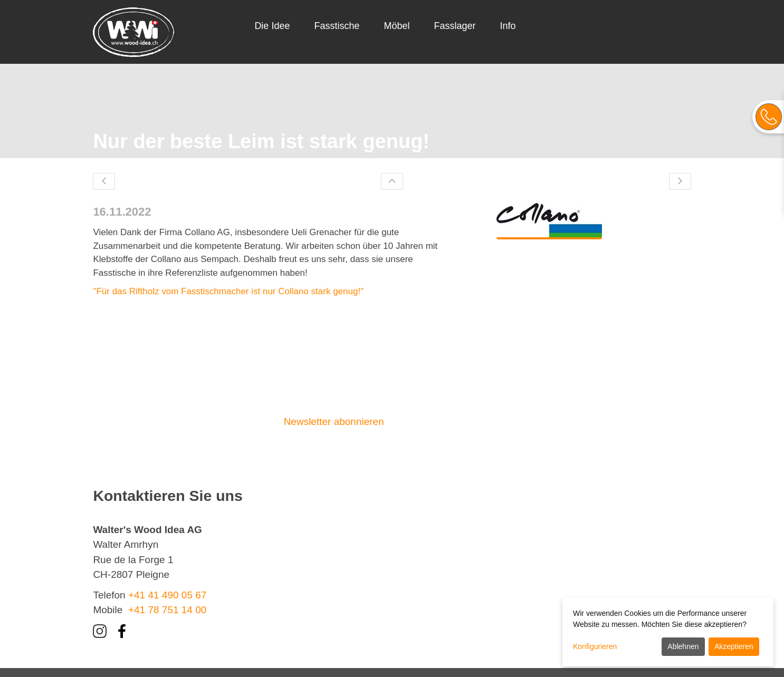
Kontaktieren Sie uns (454, 422)
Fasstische (337, 26)
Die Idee (272, 26)
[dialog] (668, 632)
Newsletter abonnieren (334, 422)
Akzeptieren (734, 646)
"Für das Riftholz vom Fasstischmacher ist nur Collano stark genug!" (228, 291)
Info (508, 26)
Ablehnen (683, 646)
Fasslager (455, 26)
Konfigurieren (595, 646)
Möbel (396, 26)
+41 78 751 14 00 (167, 610)
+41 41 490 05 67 (167, 595)
